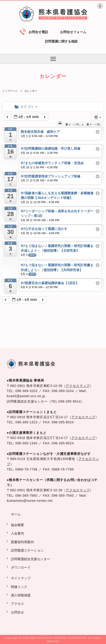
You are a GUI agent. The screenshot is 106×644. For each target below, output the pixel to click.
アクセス (17, 604)
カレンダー (31, 91)
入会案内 (17, 533)
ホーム (16, 514)
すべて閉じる (75, 124)
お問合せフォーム (73, 32)
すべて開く (95, 124)
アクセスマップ (78, 386)
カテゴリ (26, 107)
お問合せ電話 (38, 32)
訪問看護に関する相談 (61, 41)
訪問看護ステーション (27, 550)
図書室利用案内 (22, 542)
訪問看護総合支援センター (31, 559)
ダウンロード (21, 567)
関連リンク (19, 587)
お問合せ (17, 612)
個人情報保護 (21, 595)
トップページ (10, 91)
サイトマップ (21, 578)
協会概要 (17, 525)
